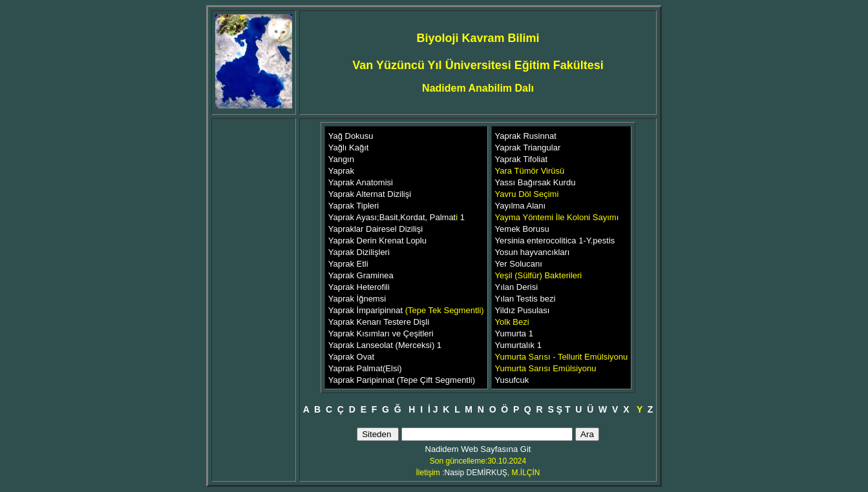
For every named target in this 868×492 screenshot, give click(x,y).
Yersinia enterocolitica (536, 241)
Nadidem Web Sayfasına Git (478, 449)
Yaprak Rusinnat (526, 136)
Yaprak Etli (348, 264)
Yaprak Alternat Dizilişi (370, 194)
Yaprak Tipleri (354, 206)
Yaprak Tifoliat (521, 159)
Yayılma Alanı (521, 206)
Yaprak (341, 171)
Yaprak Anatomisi (361, 182)
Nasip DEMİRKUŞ (475, 473)
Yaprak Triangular (528, 148)
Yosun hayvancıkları (533, 252)
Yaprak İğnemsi (357, 299)
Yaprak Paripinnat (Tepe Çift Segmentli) (402, 380)
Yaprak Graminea (361, 275)
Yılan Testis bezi (525, 299)
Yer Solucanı (519, 264)
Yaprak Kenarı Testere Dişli (379, 322)
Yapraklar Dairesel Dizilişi (376, 229)
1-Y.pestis (596, 241)
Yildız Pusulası (523, 310)
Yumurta (511, 333)
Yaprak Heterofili (359, 287)
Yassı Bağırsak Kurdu (535, 182)
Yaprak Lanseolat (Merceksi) (383, 345)
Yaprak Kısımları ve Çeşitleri (381, 333)
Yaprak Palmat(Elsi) (365, 368)
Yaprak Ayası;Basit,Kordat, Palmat (392, 217)
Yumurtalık (516, 345)
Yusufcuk (512, 380)
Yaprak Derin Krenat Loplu (377, 241)
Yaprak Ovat (351, 357)
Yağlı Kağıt (349, 148)
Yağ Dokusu (351, 136)
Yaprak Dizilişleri (359, 252)
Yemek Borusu (522, 229)
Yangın (341, 159)
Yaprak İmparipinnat (367, 310)
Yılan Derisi (516, 287)
